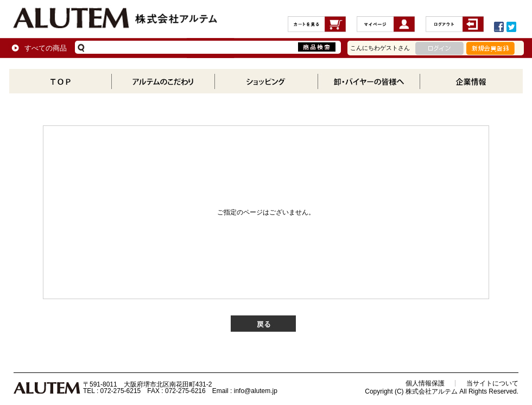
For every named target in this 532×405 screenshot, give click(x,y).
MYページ (386, 27)
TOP (61, 81)
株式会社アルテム (115, 18)
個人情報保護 (425, 383)
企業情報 (471, 81)
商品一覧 (266, 81)
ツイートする (511, 27)
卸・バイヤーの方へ (368, 81)
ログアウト (455, 27)
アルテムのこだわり (163, 81)
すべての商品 (46, 48)
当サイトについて (492, 383)
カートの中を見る (317, 27)
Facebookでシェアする (499, 27)
